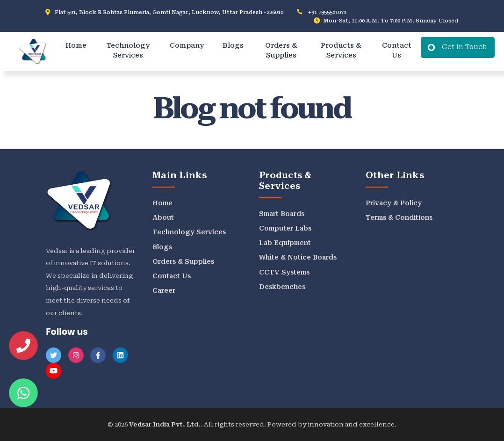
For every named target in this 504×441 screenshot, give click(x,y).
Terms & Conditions (399, 217)
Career (164, 290)
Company (187, 46)
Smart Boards (282, 214)
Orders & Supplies (281, 51)
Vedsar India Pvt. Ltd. (165, 424)
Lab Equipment (285, 243)
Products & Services (341, 51)
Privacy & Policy (394, 203)
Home (76, 46)
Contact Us (397, 51)
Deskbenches (282, 287)
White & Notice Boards (298, 257)
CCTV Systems (284, 272)
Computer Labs (285, 228)
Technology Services (128, 51)
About (163, 217)
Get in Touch (464, 47)
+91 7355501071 (327, 12)
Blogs (233, 46)
